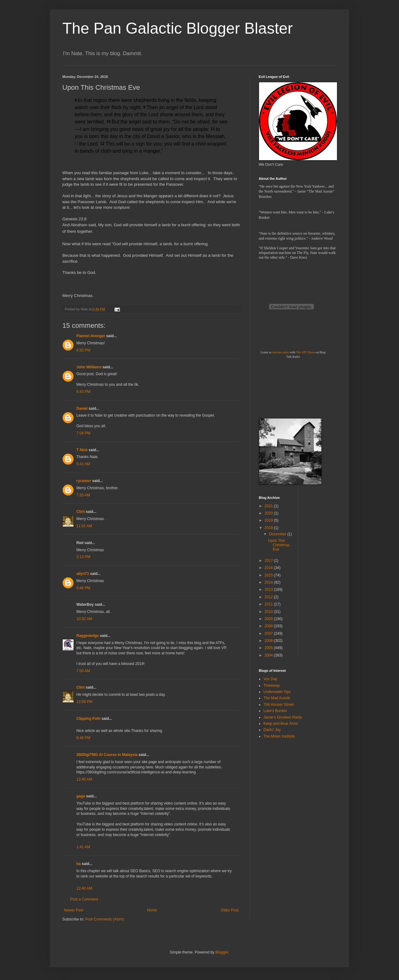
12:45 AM (84, 779)
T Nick (82, 450)
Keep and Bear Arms (281, 724)
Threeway (272, 686)
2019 (269, 520)
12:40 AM (84, 888)
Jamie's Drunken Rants (283, 717)
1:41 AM (83, 847)
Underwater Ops (277, 692)
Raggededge (88, 636)
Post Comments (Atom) (105, 919)
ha (79, 864)
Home (152, 910)
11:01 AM (84, 526)
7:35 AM (83, 495)
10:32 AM (84, 619)
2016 (269, 568)
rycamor (84, 481)
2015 (269, 575)
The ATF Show (305, 352)
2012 (269, 597)
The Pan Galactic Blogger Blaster (178, 28)
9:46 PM (83, 588)
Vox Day (270, 679)
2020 (269, 513)
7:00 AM (83, 671)
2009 (269, 619)
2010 (269, 612)
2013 (269, 590)
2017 (269, 561)
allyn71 (83, 574)
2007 (269, 633)
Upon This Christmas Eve (279, 545)
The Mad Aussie (277, 698)
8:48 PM (83, 738)
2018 (269, 528)
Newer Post (74, 910)
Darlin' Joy (272, 730)
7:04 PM (83, 433)
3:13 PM (83, 557)
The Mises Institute (279, 736)
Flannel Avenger (91, 336)
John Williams (89, 367)
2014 (269, 582)
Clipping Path (88, 719)
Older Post (230, 910)
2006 (269, 641)
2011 (269, 604)
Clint (81, 512)
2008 (269, 626)
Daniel (82, 409)
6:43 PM (83, 392)
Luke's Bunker (275, 711)
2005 (269, 648)
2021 (269, 506)
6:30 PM (83, 350)
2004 (269, 655)
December (278, 534)
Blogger (222, 952)
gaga (81, 796)
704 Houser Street (279, 705)
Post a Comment (84, 899)
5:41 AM (83, 464)
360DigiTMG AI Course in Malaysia (107, 755)
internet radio (281, 352)
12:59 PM (84, 702)
